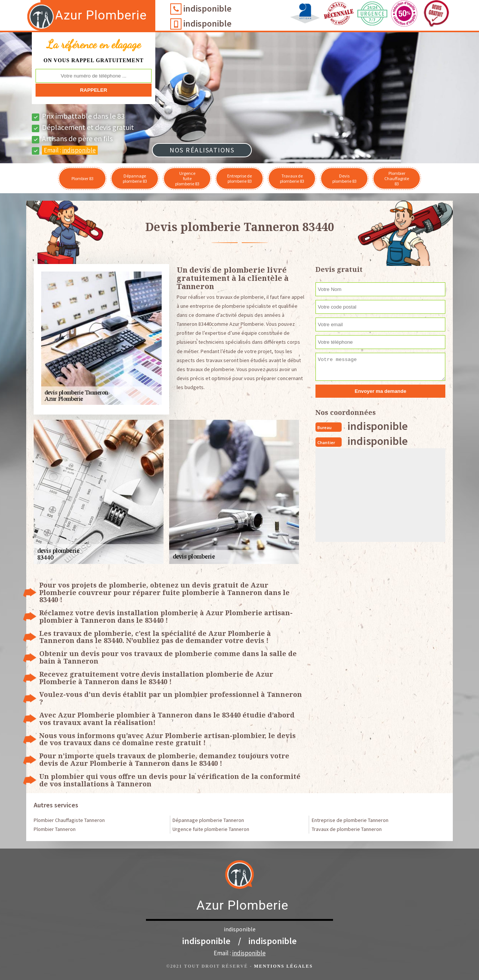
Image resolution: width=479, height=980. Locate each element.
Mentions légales (283, 966)
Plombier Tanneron (55, 829)
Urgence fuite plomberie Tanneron (211, 829)
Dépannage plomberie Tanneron (208, 820)
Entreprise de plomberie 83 (239, 178)
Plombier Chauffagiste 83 (397, 178)
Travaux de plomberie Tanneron (347, 829)
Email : (70, 150)
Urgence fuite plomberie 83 (187, 178)
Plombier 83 (83, 178)
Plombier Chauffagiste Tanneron (69, 820)
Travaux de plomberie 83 (292, 178)
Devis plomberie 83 (344, 178)
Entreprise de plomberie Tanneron (350, 820)
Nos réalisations (202, 150)
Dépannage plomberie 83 (135, 178)
